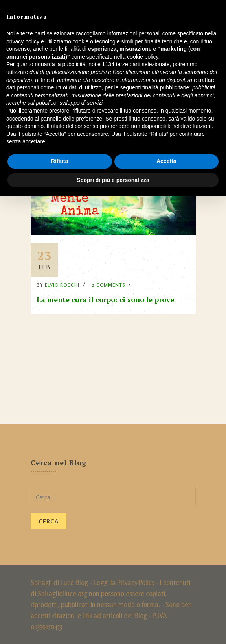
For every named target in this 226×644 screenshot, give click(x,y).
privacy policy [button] (23, 41)
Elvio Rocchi (62, 285)
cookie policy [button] (142, 57)
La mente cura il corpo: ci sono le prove (105, 299)
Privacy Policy (136, 582)
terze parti (128, 64)
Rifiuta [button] (60, 161)
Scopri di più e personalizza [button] (113, 180)
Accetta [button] (166, 161)
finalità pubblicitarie (166, 87)
